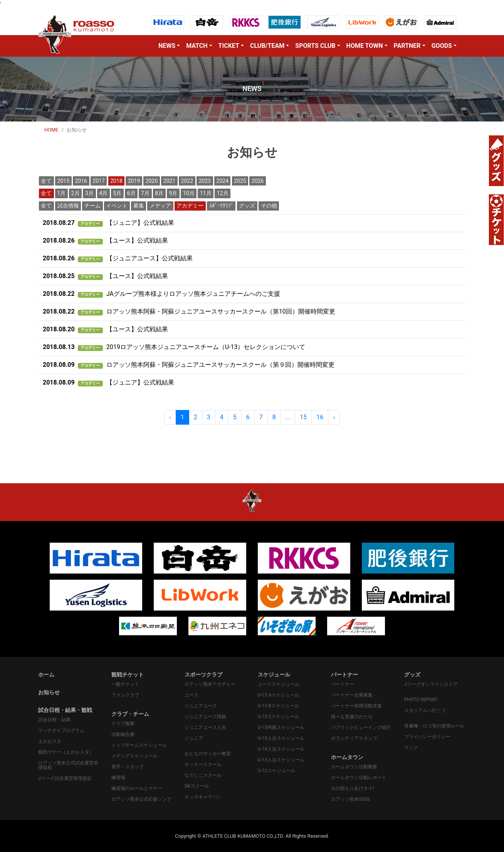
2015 (63, 181)
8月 (159, 193)
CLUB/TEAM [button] (267, 46)
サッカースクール (203, 764)
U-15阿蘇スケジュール (281, 727)
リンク (411, 747)
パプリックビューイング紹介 (361, 727)
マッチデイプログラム (61, 731)
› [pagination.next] (334, 417)
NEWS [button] (167, 46)
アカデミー (190, 206)
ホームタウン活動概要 (354, 767)
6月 (131, 193)
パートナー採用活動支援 (356, 706)
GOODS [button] (442, 46)
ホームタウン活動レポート (359, 778)
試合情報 (68, 206)
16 (320, 417)
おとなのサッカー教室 (208, 754)
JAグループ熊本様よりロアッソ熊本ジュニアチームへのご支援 (161, 294)
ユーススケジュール (279, 684)
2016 (81, 181)
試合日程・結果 (54, 720)
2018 (116, 181)
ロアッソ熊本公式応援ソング (141, 799)
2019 (134, 181)
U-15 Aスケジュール (278, 695)
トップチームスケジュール (139, 745)
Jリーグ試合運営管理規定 (65, 778)
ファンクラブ (125, 695)
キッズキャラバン (203, 797)
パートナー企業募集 (352, 695)
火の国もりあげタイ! (352, 788)
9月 (173, 193)
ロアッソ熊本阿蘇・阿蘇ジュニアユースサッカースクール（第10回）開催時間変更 (189, 311)
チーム (92, 206)
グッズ (247, 206)
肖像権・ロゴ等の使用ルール (434, 726)
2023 (204, 181)
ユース (192, 695)
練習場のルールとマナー (137, 788)
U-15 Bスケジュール (278, 706)
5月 (118, 193)
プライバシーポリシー (427, 737)
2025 (240, 181)
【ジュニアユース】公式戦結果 (118, 258)
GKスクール (197, 786)
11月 (206, 193)
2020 (152, 181)
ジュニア (194, 738)
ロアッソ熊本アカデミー (210, 684)
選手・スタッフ (128, 767)
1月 (62, 193)
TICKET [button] (229, 46)
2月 (76, 193)
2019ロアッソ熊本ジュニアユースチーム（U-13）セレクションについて (174, 347)
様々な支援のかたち (352, 717)
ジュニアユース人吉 (205, 727)
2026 (258, 181)
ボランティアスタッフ (354, 738)
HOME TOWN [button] (365, 46)
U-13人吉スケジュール (281, 760)
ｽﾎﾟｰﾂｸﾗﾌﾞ (221, 206)
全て (46, 181)
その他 (269, 206)
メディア (160, 206)
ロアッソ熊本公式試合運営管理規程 (68, 765)
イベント (117, 206)
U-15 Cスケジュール (278, 717)
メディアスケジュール (134, 756)
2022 (187, 181)
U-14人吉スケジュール (281, 749)
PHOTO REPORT (421, 700)
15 (303, 417)
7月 (145, 193)
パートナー (343, 684)
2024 (222, 181)
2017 (98, 181)
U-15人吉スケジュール (281, 738)
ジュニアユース (201, 706)
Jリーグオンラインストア (431, 684)
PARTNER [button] (407, 46)
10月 (189, 193)
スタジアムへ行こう (425, 710)
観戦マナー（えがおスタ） (66, 752)
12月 (223, 193)
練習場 (118, 778)
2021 (169, 181)
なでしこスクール (203, 775)
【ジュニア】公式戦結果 (108, 223)
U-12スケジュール (276, 771)
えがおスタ (50, 741)
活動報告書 (123, 734)
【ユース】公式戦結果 (105, 240)
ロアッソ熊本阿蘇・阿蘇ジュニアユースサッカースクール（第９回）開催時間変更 (189, 365)
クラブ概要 (123, 724)
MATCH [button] (197, 46)
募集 (139, 206)
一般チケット (125, 684)
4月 (103, 193)
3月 (89, 193)
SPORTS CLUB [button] (315, 46)
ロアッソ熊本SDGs (350, 799)
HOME (51, 130)
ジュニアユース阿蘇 (205, 717)
